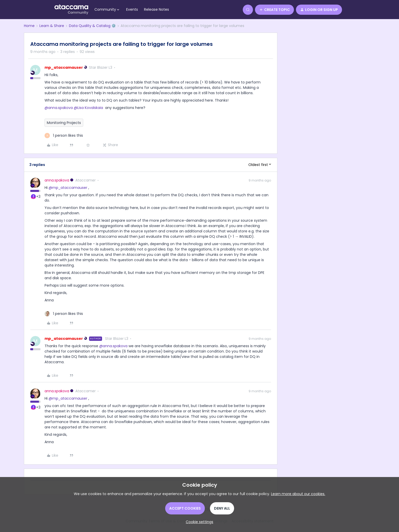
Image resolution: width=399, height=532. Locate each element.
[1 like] (64, 136)
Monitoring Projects (64, 123)
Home (29, 26)
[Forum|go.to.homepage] (71, 10)
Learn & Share (52, 26)
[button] (274, 10)
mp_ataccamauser (64, 67)
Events (132, 9)
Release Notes (156, 9)
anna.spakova (57, 180)
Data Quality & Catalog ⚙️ (92, 26)
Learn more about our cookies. (298, 494)
